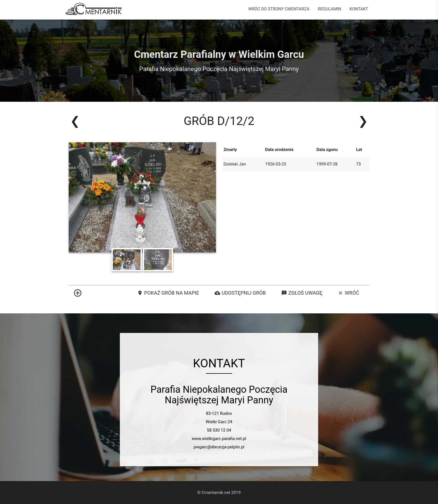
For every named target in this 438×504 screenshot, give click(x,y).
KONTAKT (359, 9)
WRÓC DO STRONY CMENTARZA (279, 9)
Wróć (348, 293)
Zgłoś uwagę (302, 293)
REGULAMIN (330, 9)
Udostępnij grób (240, 293)
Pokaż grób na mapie (168, 293)
